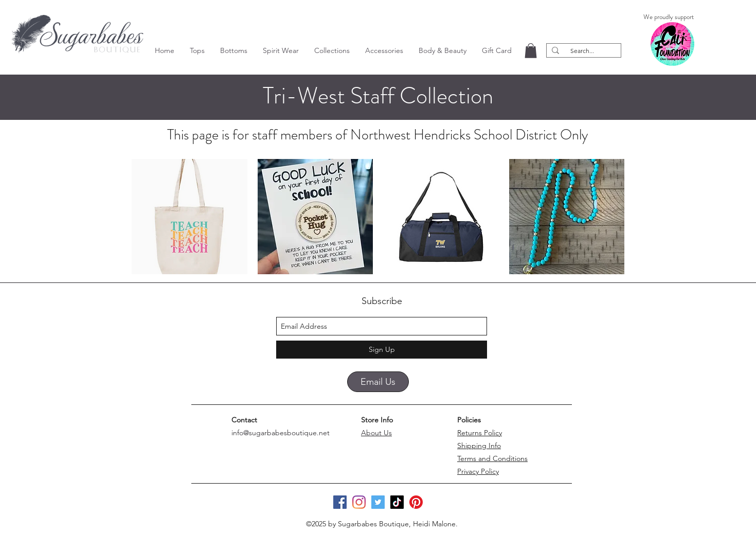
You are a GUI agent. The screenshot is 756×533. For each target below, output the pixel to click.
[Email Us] (378, 382)
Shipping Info (479, 446)
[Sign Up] (382, 350)
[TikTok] (397, 502)
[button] (197, 50)
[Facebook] (340, 502)
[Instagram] (359, 502)
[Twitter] (378, 502)
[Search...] (582, 51)
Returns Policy (480, 433)
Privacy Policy (478, 471)
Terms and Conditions (492, 458)
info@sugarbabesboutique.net (281, 433)
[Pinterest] (416, 502)
